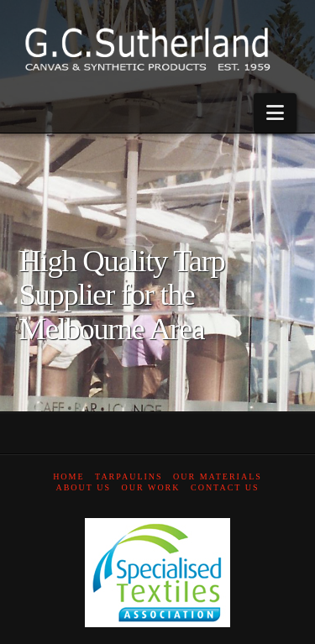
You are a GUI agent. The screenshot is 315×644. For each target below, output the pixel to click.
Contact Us (225, 487)
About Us (83, 487)
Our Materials (218, 476)
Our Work (151, 487)
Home (68, 476)
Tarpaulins (129, 476)
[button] (275, 113)
